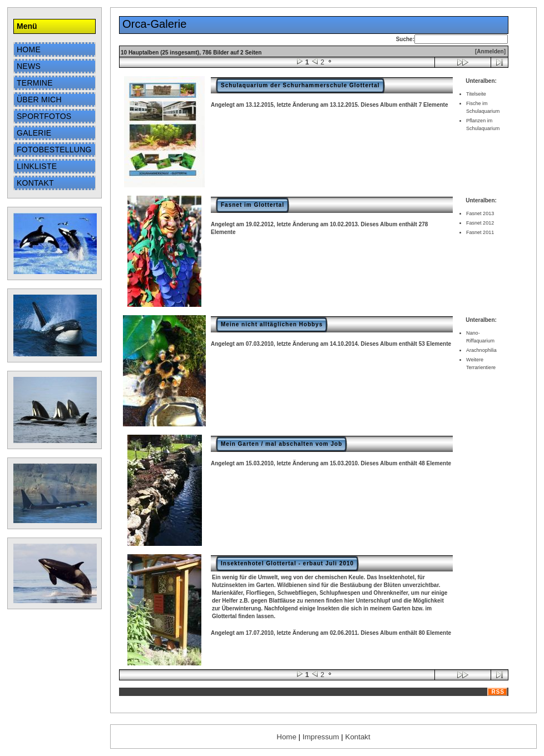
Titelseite (476, 94)
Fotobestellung (54, 150)
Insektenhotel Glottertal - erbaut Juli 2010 (287, 563)
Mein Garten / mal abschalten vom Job (281, 444)
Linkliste (37, 166)
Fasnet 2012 (480, 223)
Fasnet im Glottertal (253, 205)
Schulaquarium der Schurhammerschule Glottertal (300, 85)
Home (29, 49)
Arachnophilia (481, 350)
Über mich (39, 100)
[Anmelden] (490, 51)
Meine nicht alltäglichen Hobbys (272, 324)
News (29, 66)
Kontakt (35, 183)
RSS (498, 692)
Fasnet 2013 (480, 213)
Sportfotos (44, 116)
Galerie (34, 133)
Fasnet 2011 (480, 232)
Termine (35, 83)
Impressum (321, 737)
